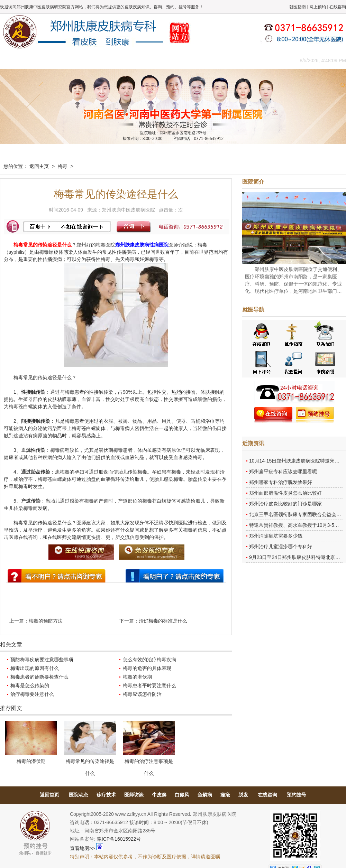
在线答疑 (171, 60)
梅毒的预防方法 (46, 621)
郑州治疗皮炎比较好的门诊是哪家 (285, 504)
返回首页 (49, 795)
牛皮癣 (159, 795)
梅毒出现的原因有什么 (35, 668)
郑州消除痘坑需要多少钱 (276, 536)
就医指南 (298, 7)
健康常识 (140, 60)
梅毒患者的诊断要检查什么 (39, 677)
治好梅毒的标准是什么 (163, 621)
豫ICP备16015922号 (119, 839)
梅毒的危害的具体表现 (147, 668)
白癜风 (182, 795)
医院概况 (47, 60)
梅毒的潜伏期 (137, 677)
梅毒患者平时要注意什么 (149, 685)
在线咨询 (338, 7)
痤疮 (225, 795)
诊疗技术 (106, 795)
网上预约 (318, 7)
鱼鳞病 (205, 795)
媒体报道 (109, 60)
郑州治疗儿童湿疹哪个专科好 (281, 547)
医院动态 (79, 795)
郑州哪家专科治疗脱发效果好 (281, 482)
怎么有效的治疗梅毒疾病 (149, 660)
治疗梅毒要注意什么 (32, 694)
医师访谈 (134, 795)
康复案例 (202, 60)
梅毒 (63, 166)
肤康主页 (16, 60)
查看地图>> (82, 848)
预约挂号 (297, 795)
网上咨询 (234, 60)
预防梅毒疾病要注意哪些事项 (42, 660)
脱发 (243, 795)
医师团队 (78, 60)
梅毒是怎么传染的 (30, 685)
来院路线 (265, 60)
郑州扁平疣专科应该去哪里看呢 (283, 472)
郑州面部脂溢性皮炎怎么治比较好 (285, 493)
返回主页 (39, 166)
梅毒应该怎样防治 (142, 694)
